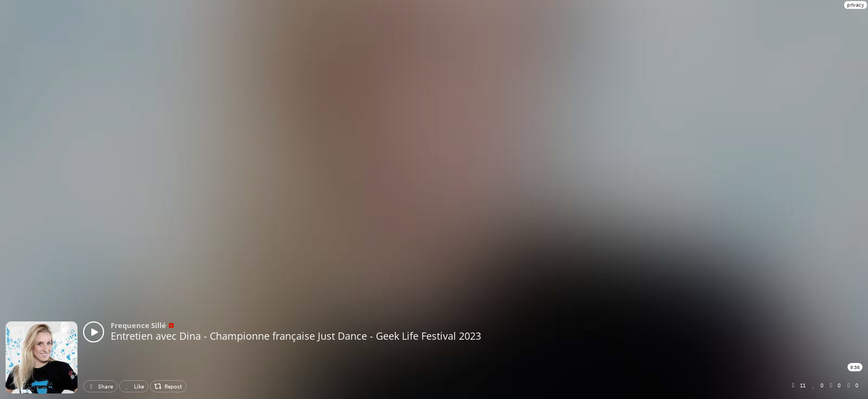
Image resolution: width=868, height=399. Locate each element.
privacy (856, 5)
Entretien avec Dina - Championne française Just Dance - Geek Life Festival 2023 (296, 336)
